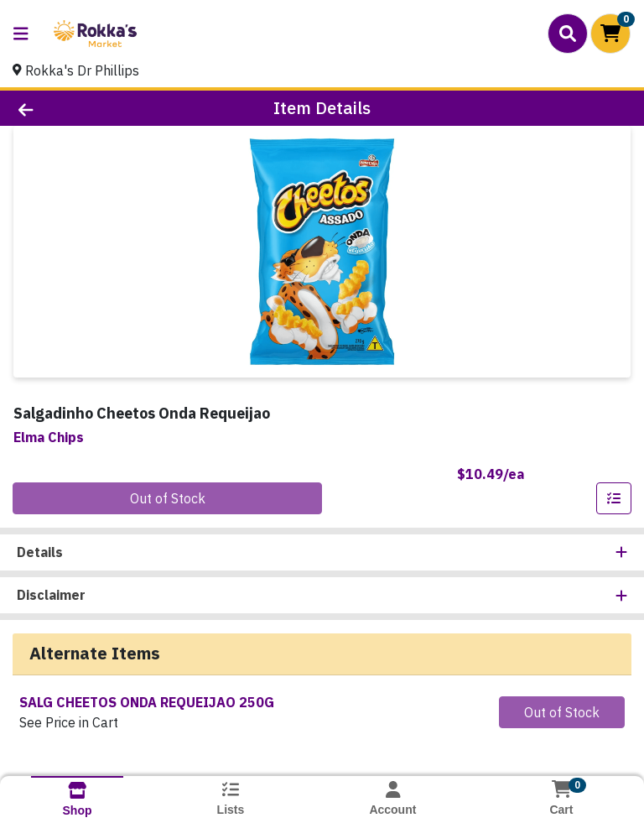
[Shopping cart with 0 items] (610, 34)
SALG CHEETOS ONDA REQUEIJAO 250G (147, 702)
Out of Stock (168, 498)
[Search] (568, 34)
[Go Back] (91, 108)
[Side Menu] (21, 34)
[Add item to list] (614, 498)
